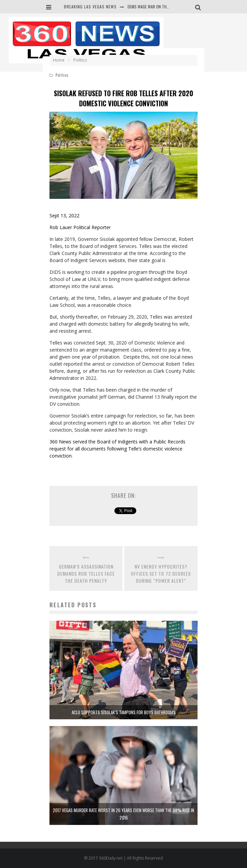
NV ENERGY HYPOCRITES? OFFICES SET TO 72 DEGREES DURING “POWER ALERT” (161, 573)
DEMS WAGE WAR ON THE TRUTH (154, 7)
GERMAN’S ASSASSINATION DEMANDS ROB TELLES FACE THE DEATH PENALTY (86, 573)
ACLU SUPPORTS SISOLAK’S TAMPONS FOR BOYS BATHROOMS (124, 712)
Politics (62, 75)
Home (59, 60)
